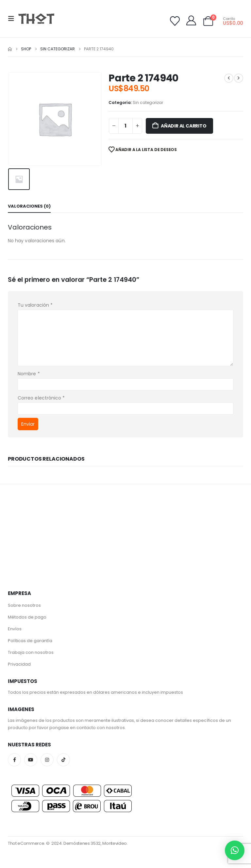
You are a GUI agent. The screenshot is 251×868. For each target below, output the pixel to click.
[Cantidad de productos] (125, 126)
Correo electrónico (41, 398)
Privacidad (19, 664)
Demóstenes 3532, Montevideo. (96, 843)
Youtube (31, 760)
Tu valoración (35, 305)
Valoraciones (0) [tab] (29, 206)
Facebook (14, 760)
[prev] (229, 78)
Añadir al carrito (184, 126)
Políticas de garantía (30, 641)
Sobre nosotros (24, 605)
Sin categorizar (148, 102)
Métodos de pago (27, 617)
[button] (13, 19)
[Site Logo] (36, 18)
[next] (239, 78)
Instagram (47, 760)
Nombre (29, 374)
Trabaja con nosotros (31, 652)
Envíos (15, 629)
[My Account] (191, 21)
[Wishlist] (175, 21)
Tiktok (63, 760)
